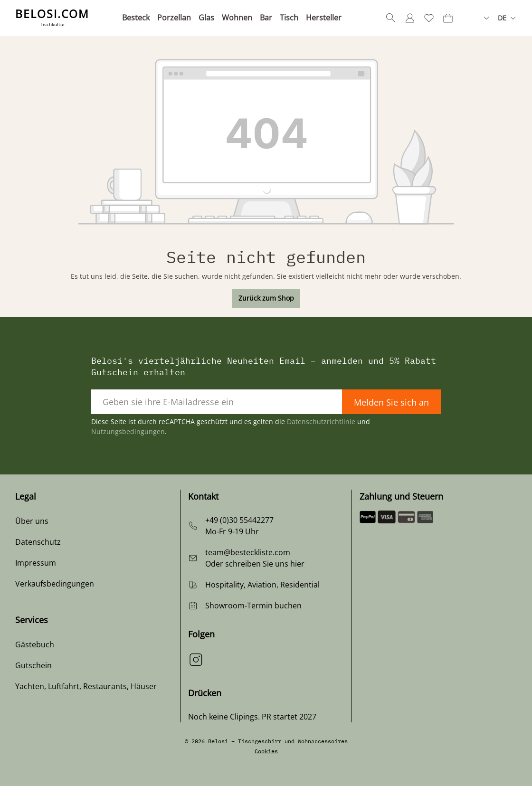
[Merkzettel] (429, 18)
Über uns (32, 521)
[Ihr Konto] (410, 18)
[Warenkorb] (448, 18)
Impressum (36, 563)
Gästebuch (35, 644)
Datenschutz (38, 542)
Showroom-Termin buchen (253, 606)
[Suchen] (391, 18)
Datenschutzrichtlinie (321, 421)
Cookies (266, 751)
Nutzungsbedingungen (128, 431)
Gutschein (33, 665)
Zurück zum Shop (266, 298)
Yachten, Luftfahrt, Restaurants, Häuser (86, 686)
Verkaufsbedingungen (55, 584)
